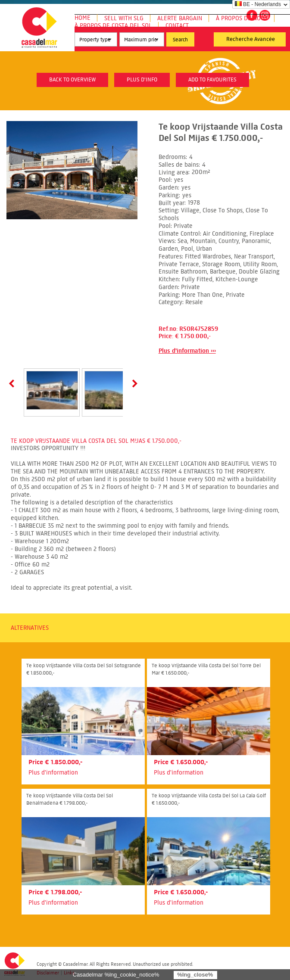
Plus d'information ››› (187, 351)
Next (133, 383)
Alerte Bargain (180, 18)
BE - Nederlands (258, 4)
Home (83, 18)
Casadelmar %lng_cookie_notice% (116, 975)
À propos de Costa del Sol (113, 26)
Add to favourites (212, 80)
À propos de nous (242, 18)
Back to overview (72, 80)
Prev (13, 383)
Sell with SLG (124, 18)
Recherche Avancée (251, 39)
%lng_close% (195, 975)
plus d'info (142, 80)
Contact (177, 26)
